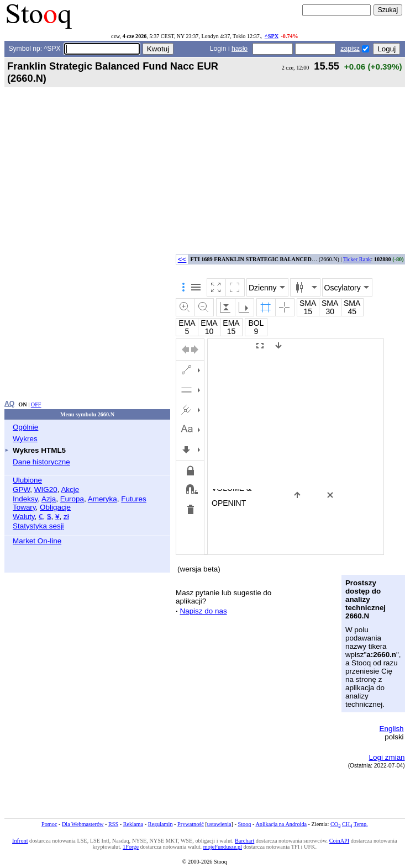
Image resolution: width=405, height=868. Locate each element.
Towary (24, 507)
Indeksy (25, 499)
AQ (9, 404)
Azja (49, 499)
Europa (72, 499)
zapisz (350, 49)
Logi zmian (387, 757)
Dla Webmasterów (83, 824)
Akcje (70, 489)
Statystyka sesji (38, 526)
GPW (21, 489)
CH (347, 824)
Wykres (25, 439)
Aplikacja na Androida (281, 824)
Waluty (24, 517)
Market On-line (37, 541)
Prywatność (191, 824)
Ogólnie (25, 427)
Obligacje (55, 507)
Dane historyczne (41, 462)
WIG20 (46, 489)
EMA (187, 323)
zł (66, 517)
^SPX (272, 36)
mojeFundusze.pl (223, 847)
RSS (113, 824)
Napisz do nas (203, 611)
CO (335, 824)
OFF (36, 404)
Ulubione (27, 480)
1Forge (131, 847)
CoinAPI (339, 841)
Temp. (361, 824)
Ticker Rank (357, 259)
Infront (20, 841)
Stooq (245, 824)
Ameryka (102, 499)
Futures (134, 499)
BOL (256, 323)
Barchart (244, 841)
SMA (308, 303)
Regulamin (161, 824)
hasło (240, 49)
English (392, 729)
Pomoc (49, 824)
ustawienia (219, 824)
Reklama (133, 824)
